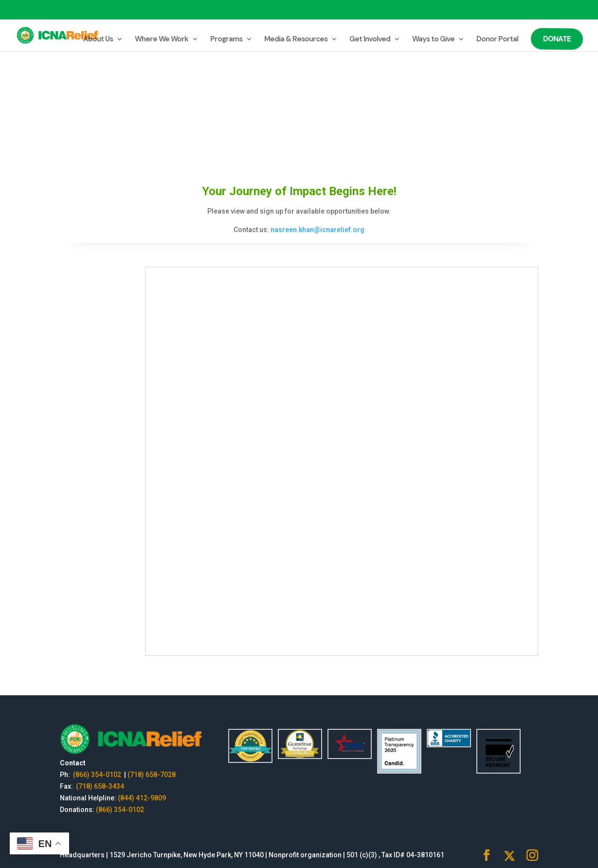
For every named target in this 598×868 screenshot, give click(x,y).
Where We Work (162, 40)
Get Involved (370, 40)
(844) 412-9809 (142, 798)
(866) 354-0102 (98, 775)
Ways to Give (433, 40)
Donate (556, 39)
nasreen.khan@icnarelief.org (317, 230)
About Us (98, 40)
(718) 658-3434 (100, 786)
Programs (226, 40)
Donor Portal (497, 40)
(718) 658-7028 (152, 775)
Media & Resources (296, 40)
